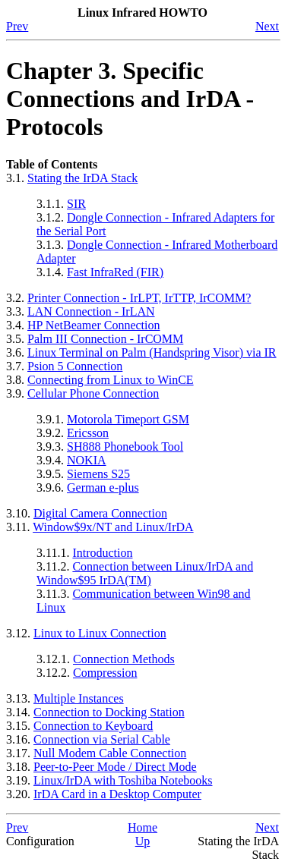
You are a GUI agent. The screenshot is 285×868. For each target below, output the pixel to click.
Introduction (102, 553)
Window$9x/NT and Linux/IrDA (113, 527)
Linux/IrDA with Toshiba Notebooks (123, 780)
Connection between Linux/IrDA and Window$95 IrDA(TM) (145, 573)
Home (142, 827)
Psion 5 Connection (75, 366)
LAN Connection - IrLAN (91, 311)
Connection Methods (124, 659)
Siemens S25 (98, 474)
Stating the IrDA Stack (82, 178)
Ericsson (88, 433)
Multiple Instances (79, 698)
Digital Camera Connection (100, 513)
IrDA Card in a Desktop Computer (117, 794)
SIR (76, 204)
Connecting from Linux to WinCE (111, 380)
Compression (105, 673)
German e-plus (103, 487)
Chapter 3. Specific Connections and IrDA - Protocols (130, 99)
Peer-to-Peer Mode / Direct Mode (115, 767)
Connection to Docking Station (109, 712)
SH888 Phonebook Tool (125, 447)
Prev (17, 26)
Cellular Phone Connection (93, 393)
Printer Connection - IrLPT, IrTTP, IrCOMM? (139, 298)
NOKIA (87, 460)
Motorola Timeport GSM (128, 419)
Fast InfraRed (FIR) (115, 272)
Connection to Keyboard (93, 726)
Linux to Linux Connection (100, 633)
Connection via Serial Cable (102, 739)
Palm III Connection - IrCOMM (105, 339)
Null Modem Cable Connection (110, 753)
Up (143, 841)
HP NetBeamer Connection (93, 325)
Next (267, 26)
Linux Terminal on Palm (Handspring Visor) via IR (152, 352)
